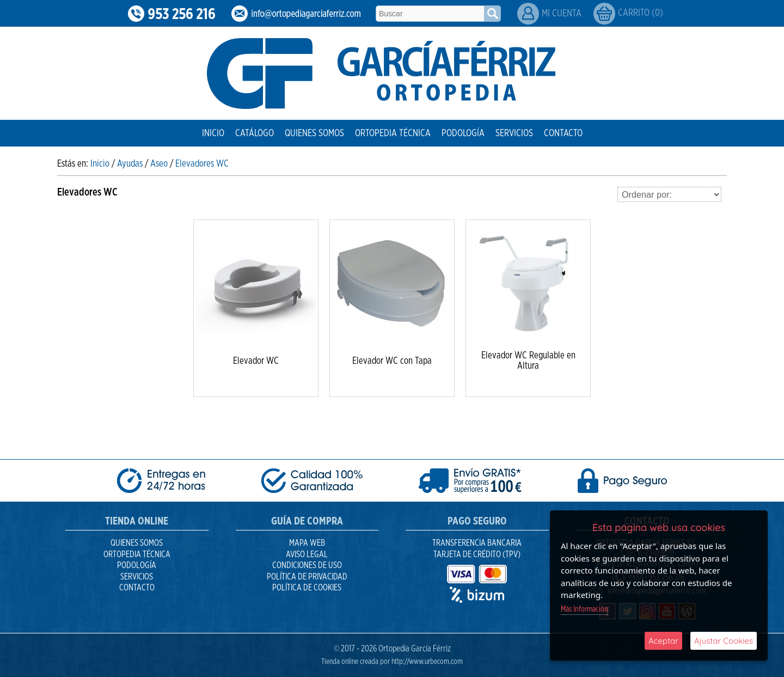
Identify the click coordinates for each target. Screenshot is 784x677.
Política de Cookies (307, 588)
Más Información (584, 609)
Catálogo (255, 133)
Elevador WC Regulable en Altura (528, 361)
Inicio (213, 133)
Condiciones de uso (307, 565)
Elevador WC (256, 361)
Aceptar (663, 641)
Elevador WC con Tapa (392, 361)
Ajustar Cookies (724, 641)
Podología (463, 133)
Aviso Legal (307, 554)
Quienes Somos (314, 133)
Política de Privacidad (307, 577)
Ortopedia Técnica (393, 133)
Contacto (563, 133)
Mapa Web (307, 543)
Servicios (514, 133)
